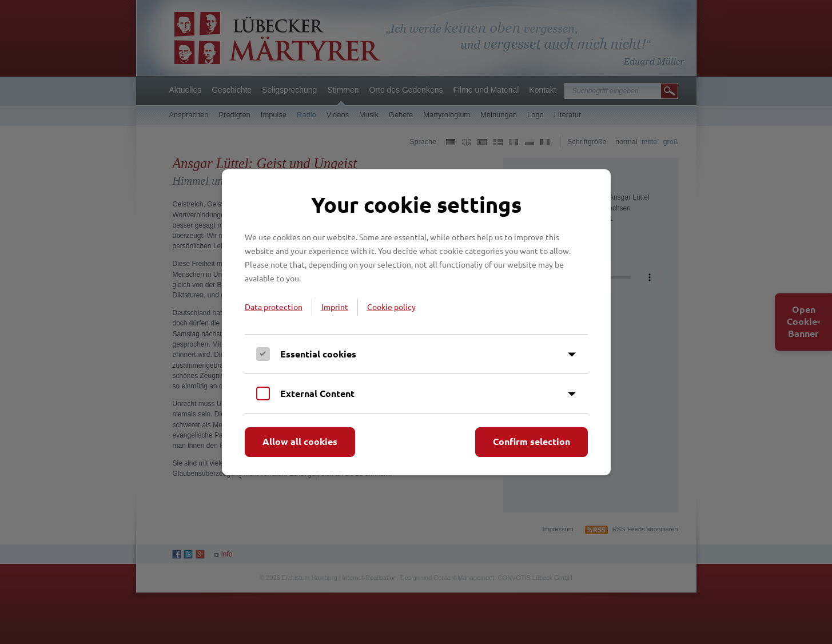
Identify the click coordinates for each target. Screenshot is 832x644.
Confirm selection (532, 441)
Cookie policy (391, 307)
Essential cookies (318, 354)
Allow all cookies (300, 441)
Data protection (274, 307)
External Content (317, 393)
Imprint (335, 307)
